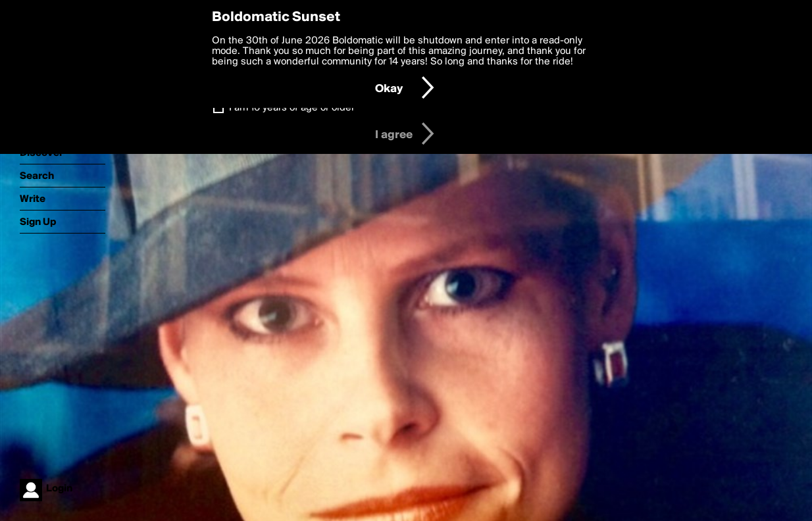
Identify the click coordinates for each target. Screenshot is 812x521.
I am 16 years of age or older (292, 108)
